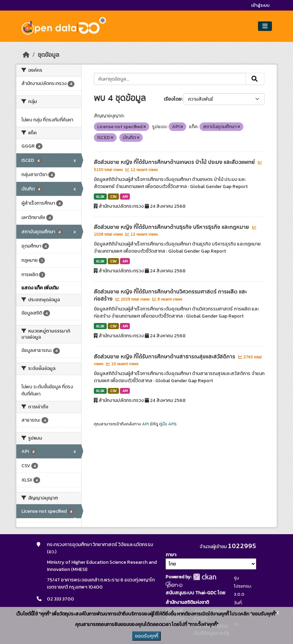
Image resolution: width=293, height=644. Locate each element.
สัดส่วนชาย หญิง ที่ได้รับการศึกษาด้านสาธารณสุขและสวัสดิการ (165, 357)
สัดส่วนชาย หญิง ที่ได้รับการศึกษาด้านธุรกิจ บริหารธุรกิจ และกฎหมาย (172, 227)
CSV (113, 197)
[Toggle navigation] (265, 26)
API (125, 197)
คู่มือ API (167, 424)
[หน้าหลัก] (26, 55)
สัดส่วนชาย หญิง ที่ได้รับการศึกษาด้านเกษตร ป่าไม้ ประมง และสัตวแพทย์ (175, 162)
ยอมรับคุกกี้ (146, 636)
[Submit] (255, 79)
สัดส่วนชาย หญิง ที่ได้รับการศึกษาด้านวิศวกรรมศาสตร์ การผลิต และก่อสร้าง (170, 295)
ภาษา (171, 555)
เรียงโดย (173, 99)
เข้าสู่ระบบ (260, 5)
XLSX (100, 197)
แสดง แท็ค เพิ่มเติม (40, 288)
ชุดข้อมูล (48, 55)
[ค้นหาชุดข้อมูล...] (170, 79)
